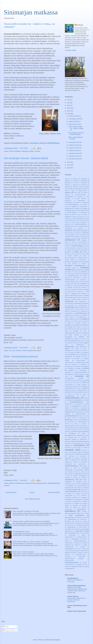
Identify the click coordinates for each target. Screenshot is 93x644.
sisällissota (84, 478)
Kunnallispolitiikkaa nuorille (21, 532)
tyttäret (79, 523)
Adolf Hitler (78, 189)
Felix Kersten (84, 244)
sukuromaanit (77, 488)
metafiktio (71, 370)
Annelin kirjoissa (73, 596)
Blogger (57, 640)
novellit (77, 394)
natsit (84, 388)
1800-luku (84, 181)
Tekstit (6, 627)
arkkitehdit (77, 203)
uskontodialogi (86, 533)
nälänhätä (87, 398)
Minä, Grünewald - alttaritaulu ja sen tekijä (26, 511)
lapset (66, 345)
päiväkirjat (84, 438)
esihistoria (84, 238)
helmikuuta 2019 (74, 156)
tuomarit (77, 521)
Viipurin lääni (86, 549)
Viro (68, 551)
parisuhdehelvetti (81, 414)
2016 (69, 168)
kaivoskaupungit (71, 297)
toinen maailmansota (77, 515)
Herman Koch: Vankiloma (75, 580)
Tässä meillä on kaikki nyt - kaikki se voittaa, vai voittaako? (31, 542)
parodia (81, 416)
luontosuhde (68, 356)
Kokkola (77, 325)
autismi (67, 207)
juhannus (80, 292)
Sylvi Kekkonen (82, 496)
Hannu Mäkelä (85, 254)
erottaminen (68, 238)
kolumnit (78, 327)
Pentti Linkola (71, 418)
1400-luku (75, 179)
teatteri (67, 505)
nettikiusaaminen (82, 390)
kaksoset (79, 297)
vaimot (67, 539)
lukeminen (78, 353)
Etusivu (32, 492)
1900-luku (68, 183)
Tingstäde (84, 511)
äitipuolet (67, 567)
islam (14, 350)
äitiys (81, 566)
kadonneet (74, 295)
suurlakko (78, 494)
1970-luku (84, 185)
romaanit (37, 151)
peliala (88, 416)
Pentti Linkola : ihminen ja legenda (23, 552)
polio (80, 430)
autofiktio (74, 206)
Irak (77, 282)
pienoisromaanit (69, 426)
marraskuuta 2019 (75, 119)
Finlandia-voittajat (77, 246)
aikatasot (12, 483)
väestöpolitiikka (75, 551)
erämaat (76, 238)
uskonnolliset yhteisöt (82, 531)
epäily (78, 236)
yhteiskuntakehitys (69, 561)
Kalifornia (67, 299)
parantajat (67, 414)
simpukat (87, 474)
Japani (74, 290)
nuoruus (83, 396)
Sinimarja (80, 25)
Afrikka (67, 191)
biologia (85, 214)
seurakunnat (84, 472)
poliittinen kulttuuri (71, 430)
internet (85, 278)
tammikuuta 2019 (74, 159)
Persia (76, 424)
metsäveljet (68, 372)
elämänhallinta (69, 232)
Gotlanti (77, 252)
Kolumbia (70, 327)
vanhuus (77, 543)
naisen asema (69, 386)
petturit (84, 424)
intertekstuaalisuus (70, 280)
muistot (84, 382)
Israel (76, 286)
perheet (18, 350)
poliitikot (87, 428)
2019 (69, 114)
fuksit (86, 248)
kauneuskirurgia (82, 305)
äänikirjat (87, 567)
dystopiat (67, 226)
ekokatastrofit (84, 226)
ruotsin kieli (80, 452)
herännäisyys (85, 262)
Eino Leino (75, 226)
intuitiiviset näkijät (69, 282)
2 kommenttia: (24, 148)
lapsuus (67, 349)
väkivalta (67, 553)
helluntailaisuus (83, 260)
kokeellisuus (68, 325)
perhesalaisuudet (84, 420)
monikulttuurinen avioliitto (74, 378)
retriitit (86, 443)
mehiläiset (86, 368)
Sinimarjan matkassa (31, 12)
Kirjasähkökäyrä (53, 143)
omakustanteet (78, 404)
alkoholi (67, 195)
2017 (69, 165)
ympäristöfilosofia (69, 565)
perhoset (67, 424)
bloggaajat (67, 216)
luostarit (78, 356)
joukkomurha (71, 292)
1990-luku (75, 187)
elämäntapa (86, 232)
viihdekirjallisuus (69, 549)
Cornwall (81, 220)
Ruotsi (73, 452)
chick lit (87, 218)
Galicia (77, 250)
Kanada (85, 299)
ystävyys (79, 564)
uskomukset (77, 529)
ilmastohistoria (86, 274)
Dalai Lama (75, 222)
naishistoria (84, 386)
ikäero (78, 274)
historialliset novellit (70, 268)
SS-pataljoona (71, 486)
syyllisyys (84, 497)
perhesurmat (71, 422)
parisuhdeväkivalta (71, 416)
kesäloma (85, 315)
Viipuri (78, 549)
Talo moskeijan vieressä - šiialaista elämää (26, 158)
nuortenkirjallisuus (70, 396)
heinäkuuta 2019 (74, 142)
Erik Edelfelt (84, 236)
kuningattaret (69, 337)
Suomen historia (72, 489)
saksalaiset (75, 460)
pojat (76, 428)
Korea (85, 327)
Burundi (80, 216)
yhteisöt (85, 563)
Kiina (78, 319)
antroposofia (68, 202)
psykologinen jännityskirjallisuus (80, 432)
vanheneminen (69, 543)
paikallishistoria (69, 410)
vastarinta (68, 545)
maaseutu (84, 364)
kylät (66, 341)
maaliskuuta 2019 (75, 153)
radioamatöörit (83, 440)
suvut (85, 493)
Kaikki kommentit (9, 630)
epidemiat (85, 234)
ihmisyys (73, 274)
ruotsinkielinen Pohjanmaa (82, 454)
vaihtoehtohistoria (69, 537)
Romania (84, 450)
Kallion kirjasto (76, 299)
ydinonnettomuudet (81, 555)
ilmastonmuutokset (73, 276)
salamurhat (76, 462)
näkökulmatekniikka (53, 483)
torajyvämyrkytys (70, 517)
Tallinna (85, 501)
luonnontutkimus (83, 355)
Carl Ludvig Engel (78, 218)
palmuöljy (80, 412)
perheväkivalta (82, 422)
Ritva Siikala (77, 448)
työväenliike (86, 523)
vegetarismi (77, 545)
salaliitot (67, 462)
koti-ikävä (76, 331)
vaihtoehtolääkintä (82, 537)
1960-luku (75, 185)
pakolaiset (84, 410)
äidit (86, 565)
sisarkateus (84, 476)
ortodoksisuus (76, 408)
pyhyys (87, 436)
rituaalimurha (68, 448)
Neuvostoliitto (79, 392)
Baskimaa (84, 212)
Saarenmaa (68, 458)
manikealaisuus (69, 366)
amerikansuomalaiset (80, 195)
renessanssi (77, 443)
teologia (84, 505)
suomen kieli (84, 490)
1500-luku (84, 179)
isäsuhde (70, 287)
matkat (78, 368)
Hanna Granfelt (75, 254)
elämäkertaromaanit (81, 230)
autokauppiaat (83, 207)
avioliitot (85, 208)
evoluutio (76, 244)
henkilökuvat (76, 262)
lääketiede (67, 359)
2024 (69, 100)
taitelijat (69, 501)
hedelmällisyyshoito (82, 258)
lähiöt (85, 357)
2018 (69, 162)
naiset (77, 386)
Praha (85, 430)
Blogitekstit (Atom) (34, 499)
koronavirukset (69, 329)
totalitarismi (80, 517)
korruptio (85, 329)
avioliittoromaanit (70, 210)
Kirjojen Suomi (77, 321)
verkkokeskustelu (69, 547)
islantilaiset (84, 284)
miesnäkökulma (69, 374)
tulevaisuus (68, 521)
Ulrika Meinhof (83, 527)
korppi (78, 329)
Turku (85, 521)
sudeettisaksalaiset (82, 486)
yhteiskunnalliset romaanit (74, 559)
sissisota (76, 478)
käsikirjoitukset (74, 341)
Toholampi (87, 513)
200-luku (82, 187)
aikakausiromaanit (82, 191)
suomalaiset (86, 488)
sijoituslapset (79, 474)
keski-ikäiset (68, 313)
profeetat (67, 432)
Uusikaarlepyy (72, 535)
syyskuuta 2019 (74, 124)
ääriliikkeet (70, 568)
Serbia (77, 472)
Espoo (66, 242)
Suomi (82, 491)
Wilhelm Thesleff (83, 553)
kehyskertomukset (69, 309)
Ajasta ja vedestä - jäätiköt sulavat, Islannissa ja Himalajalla (31, 521)
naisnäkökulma (69, 388)
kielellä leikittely (69, 317)
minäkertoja (24, 151)
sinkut (69, 476)
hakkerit (85, 252)
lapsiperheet (83, 347)
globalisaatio (68, 252)
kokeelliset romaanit (81, 323)
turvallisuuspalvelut (70, 523)
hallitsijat (67, 254)
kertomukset (75, 311)
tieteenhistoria (68, 509)
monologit (78, 380)
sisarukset (67, 478)
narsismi (78, 388)
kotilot (85, 331)
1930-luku (84, 183)
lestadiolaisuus (69, 350)
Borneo (74, 216)
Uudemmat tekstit (11, 492)
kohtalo (70, 323)
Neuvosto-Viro (69, 392)
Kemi (83, 309)
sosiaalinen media (81, 482)
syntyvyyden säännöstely (71, 497)
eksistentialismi (69, 228)
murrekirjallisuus (69, 384)
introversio (83, 280)
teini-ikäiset (75, 505)
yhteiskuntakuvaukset (34, 350)
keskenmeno (84, 311)
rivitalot (85, 448)
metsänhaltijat (83, 370)
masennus (86, 366)
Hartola (84, 256)
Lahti (88, 341)
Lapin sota (79, 343)
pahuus (85, 408)
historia (84, 264)
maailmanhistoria (69, 363)
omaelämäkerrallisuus (76, 402)
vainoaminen (75, 539)
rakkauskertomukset (84, 441)
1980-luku (68, 187)
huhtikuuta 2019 (74, 151)
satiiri (85, 466)
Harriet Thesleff (73, 256)
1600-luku (68, 181)
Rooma (67, 452)
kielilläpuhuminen (82, 317)
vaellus (83, 535)
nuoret (85, 394)
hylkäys (69, 272)
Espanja (84, 240)
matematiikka (70, 368)
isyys (81, 285)
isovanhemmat (69, 286)
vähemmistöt (84, 551)
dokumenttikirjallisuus (80, 224)
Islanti (75, 284)
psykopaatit (72, 433)
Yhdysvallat (82, 557)
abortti (71, 189)
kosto (66, 331)
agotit (73, 191)
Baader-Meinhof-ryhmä (83, 210)
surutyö (69, 493)
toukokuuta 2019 (74, 148)
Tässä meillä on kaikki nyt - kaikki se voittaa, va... (76, 128)
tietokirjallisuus (70, 511)
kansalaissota (69, 301)
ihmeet (67, 274)
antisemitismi (81, 200)
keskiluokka (76, 315)
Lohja (72, 353)
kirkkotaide (87, 321)
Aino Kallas (77, 193)
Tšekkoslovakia (72, 519)
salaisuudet (84, 460)
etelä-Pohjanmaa (83, 242)
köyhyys (83, 341)
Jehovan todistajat (14, 151)
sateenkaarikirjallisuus (72, 466)
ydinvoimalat (68, 557)
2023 (69, 103)
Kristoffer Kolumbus (74, 335)
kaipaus (87, 295)
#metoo (67, 179)
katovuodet (71, 305)
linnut (66, 353)
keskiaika (67, 315)
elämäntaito (77, 232)
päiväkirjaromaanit (72, 438)
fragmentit (80, 248)
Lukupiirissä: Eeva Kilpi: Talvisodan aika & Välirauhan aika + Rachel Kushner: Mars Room (77, 589)
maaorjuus (74, 364)
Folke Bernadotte (71, 248)
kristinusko (86, 333)
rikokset (67, 445)
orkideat (67, 408)
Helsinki (67, 262)
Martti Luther (78, 366)
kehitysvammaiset (83, 307)
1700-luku (76, 181)
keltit (78, 309)
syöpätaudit (78, 499)
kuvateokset (68, 339)
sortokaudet (68, 482)
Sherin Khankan (69, 474)
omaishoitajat (68, 404)
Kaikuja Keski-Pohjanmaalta (77, 611)
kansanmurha (83, 301)
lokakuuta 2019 (74, 121)
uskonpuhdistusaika (74, 533)
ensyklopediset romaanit (73, 234)
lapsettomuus (80, 345)
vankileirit (85, 543)
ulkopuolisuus (71, 527)
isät (77, 287)
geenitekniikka (84, 250)
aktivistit (85, 193)
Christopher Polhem (72, 220)
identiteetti (84, 272)
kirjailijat (84, 319)
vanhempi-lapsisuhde (80, 541)
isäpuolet (87, 286)
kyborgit (77, 339)
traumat (87, 517)
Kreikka (79, 333)
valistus (85, 539)
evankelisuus (68, 244)
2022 (69, 105)
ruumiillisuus (72, 456)
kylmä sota (84, 339)
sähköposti (87, 499)
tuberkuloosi (84, 519)
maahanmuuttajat (81, 360)
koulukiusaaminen (41, 483)
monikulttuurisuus (69, 380)
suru (88, 492)
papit (86, 412)
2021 (69, 108)
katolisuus (86, 303)
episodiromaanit (69, 236)
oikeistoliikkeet (77, 400)
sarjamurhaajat (82, 464)
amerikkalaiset (69, 197)
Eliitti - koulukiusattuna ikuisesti (21, 356)
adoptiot (85, 189)
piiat (78, 426)
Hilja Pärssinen (73, 264)
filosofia (67, 246)
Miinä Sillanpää (80, 374)
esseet (73, 242)
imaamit (84, 276)
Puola (84, 433)
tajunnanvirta (77, 501)
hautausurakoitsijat (70, 258)
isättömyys (84, 288)
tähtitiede (69, 525)
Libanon (78, 351)
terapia (75, 507)
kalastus (85, 297)
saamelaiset (83, 456)
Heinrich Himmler (70, 260)
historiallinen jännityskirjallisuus (75, 266)
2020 (69, 111)
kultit (85, 335)
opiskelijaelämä (76, 406)
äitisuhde (74, 566)
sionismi (75, 476)
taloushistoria (68, 503)
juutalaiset (75, 293)
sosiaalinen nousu (69, 484)
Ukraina (80, 525)
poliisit (81, 428)
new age (87, 392)
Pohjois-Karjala (69, 428)
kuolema (81, 337)
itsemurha (67, 290)
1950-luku (67, 185)
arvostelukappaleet (73, 204)
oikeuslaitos (86, 400)
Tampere (77, 503)
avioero (78, 208)
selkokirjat (70, 472)
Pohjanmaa (84, 426)
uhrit (74, 525)
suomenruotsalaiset (71, 491)
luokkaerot (86, 353)
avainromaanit (69, 208)
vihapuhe (83, 547)
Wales (74, 553)
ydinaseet (67, 555)
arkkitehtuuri (86, 202)
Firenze (87, 246)
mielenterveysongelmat (80, 372)
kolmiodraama (85, 325)
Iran (10, 350)
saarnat (77, 458)
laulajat (77, 349)
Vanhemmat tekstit (54, 492)
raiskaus (67, 441)
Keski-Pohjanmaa (81, 313)
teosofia (67, 507)
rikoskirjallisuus (79, 445)
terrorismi (84, 507)
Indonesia (67, 278)
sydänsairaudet (69, 496)
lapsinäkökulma (70, 347)
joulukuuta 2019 (74, 116)
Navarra (67, 390)
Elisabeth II (82, 228)
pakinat (77, 410)
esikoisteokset (20, 483)
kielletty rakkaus (69, 319)
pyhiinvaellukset (69, 435)
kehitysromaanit (30, 483)
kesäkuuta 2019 (74, 145)
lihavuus (85, 351)
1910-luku (76, 183)
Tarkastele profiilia (71, 50)
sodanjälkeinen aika (72, 480)
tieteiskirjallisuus (81, 509)
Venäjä (85, 545)
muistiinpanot (76, 382)
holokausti (78, 270)
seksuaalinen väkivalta (83, 470)
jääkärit (67, 295)
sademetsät (84, 458)
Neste (74, 390)
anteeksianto (68, 201)
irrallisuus (87, 282)
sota (78, 484)
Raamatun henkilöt (71, 439)
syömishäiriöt (69, 499)
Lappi (85, 343)
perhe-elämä (83, 418)
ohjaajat (69, 400)
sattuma (67, 468)
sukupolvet (68, 488)
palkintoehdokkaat (70, 412)
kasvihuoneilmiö (69, 303)
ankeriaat (80, 197)
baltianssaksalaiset (72, 212)
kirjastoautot (68, 321)
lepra (85, 349)
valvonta (67, 541)
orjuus (85, 406)
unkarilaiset (68, 529)
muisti (69, 382)
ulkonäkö (87, 525)
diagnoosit (84, 222)
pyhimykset (80, 435)
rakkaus (31, 151)
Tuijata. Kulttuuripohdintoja (76, 586)
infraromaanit (76, 278)
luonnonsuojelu (72, 354)
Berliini (67, 214)
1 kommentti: (23, 480)
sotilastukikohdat (85, 484)
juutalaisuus (84, 294)
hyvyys (76, 272)
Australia (84, 205)
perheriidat (75, 420)
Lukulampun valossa (37, 143)
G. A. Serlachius (69, 250)
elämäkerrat (69, 230)
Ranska (69, 443)
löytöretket (77, 359)
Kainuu (81, 295)
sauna (75, 468)
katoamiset (78, 303)
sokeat (85, 480)
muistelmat (86, 380)
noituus (69, 394)
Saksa (67, 460)
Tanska (85, 503)
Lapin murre (70, 343)
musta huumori (82, 384)
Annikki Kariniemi (81, 199)
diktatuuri (67, 224)
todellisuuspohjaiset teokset (73, 513)
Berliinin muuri (76, 214)
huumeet (86, 270)
